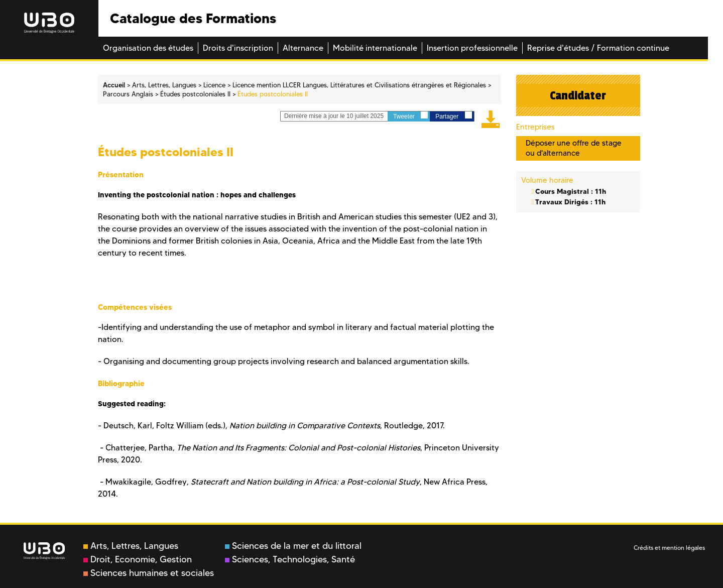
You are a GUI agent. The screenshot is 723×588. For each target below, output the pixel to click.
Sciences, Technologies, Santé (290, 559)
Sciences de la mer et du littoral (293, 546)
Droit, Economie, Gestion (138, 559)
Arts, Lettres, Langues (131, 546)
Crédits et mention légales (669, 548)
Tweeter (410, 116)
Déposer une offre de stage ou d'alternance (574, 148)
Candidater (578, 95)
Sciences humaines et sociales (149, 573)
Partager (453, 116)
